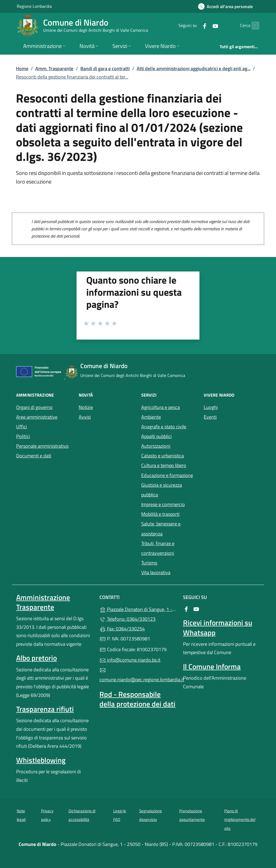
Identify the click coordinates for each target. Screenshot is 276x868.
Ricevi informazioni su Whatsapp (218, 627)
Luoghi (211, 407)
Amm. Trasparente (54, 68)
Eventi (210, 417)
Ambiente (151, 417)
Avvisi (85, 417)
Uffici (22, 427)
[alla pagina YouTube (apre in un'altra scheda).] (205, 25)
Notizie (86, 407)
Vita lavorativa (156, 572)
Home (22, 68)
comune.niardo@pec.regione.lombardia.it (138, 675)
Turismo (149, 563)
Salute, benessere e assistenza (161, 529)
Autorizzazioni (156, 446)
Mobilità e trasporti (160, 514)
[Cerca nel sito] (253, 26)
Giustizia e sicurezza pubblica (162, 490)
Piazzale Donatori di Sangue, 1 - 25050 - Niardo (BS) (138, 609)
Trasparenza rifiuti (45, 709)
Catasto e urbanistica (163, 456)
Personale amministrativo (42, 446)
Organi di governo (34, 407)
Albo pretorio (37, 658)
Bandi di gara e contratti (105, 68)
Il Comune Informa (212, 666)
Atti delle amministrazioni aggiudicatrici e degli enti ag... (194, 68)
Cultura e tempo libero (164, 465)
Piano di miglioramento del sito (240, 820)
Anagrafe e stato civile (164, 427)
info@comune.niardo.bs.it (130, 660)
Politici (23, 436)
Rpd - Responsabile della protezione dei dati (137, 699)
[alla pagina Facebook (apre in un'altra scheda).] (194, 25)
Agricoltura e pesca (161, 407)
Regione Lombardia (34, 6)
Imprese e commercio (163, 504)
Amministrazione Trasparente (43, 602)
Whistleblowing (41, 760)
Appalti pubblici (156, 436)
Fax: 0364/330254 (122, 629)
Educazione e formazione (167, 475)
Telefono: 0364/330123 (127, 619)
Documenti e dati (34, 456)
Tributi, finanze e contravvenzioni (158, 548)
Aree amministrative (37, 417)
